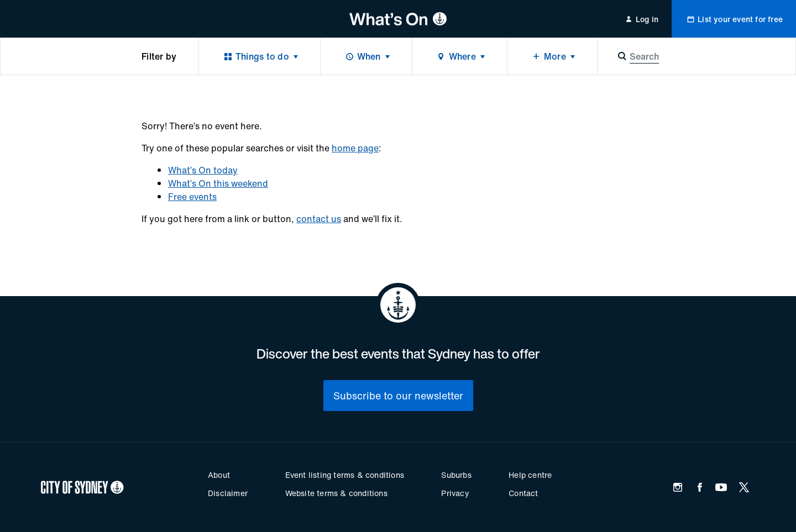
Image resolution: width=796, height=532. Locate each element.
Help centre (530, 475)
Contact (523, 493)
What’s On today (203, 170)
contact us (319, 219)
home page (355, 148)
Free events (192, 197)
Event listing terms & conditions (345, 475)
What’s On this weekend (218, 183)
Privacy (455, 493)
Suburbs (456, 475)
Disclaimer (228, 493)
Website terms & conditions (336, 493)
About (219, 475)
